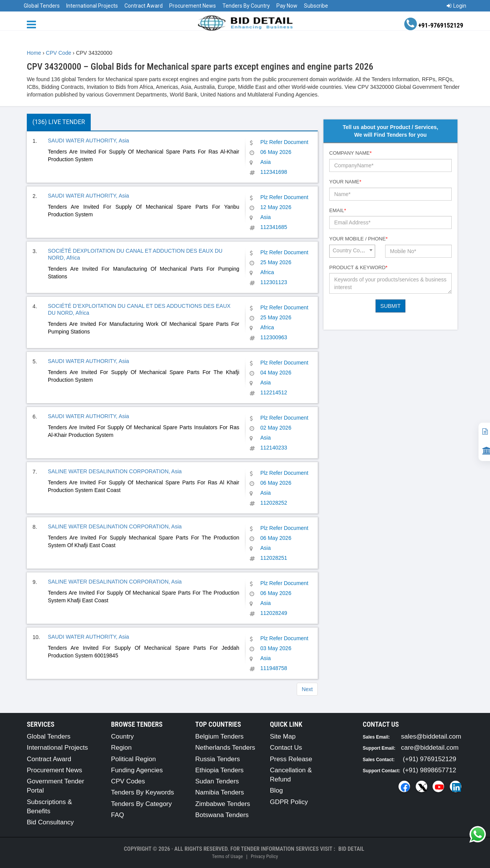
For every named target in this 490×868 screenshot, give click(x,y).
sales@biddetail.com (431, 736)
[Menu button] (33, 24)
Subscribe (316, 6)
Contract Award (144, 6)
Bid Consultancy (50, 822)
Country (122, 736)
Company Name (350, 153)
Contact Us (286, 748)
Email (338, 210)
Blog (276, 790)
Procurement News (193, 6)
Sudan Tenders (217, 781)
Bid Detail (351, 849)
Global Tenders (42, 6)
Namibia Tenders (220, 792)
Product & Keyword (358, 267)
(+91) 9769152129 (429, 759)
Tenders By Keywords (142, 792)
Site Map (283, 736)
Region (121, 748)
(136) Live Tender (59, 122)
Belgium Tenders (219, 736)
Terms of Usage (227, 856)
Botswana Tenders (222, 815)
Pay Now (287, 6)
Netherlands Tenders (225, 748)
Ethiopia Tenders (219, 770)
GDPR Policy (289, 802)
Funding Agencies (137, 770)
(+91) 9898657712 (429, 770)
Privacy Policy (264, 856)
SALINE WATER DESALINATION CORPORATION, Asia (115, 471)
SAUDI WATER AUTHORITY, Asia (88, 141)
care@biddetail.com (430, 748)
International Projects (92, 6)
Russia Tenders (218, 759)
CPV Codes (128, 781)
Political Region (133, 759)
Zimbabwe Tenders (223, 804)
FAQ (118, 815)
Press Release (291, 759)
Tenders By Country (246, 6)
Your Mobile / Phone (358, 239)
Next (307, 689)
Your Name (345, 182)
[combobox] (352, 251)
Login (457, 6)
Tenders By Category (141, 804)
